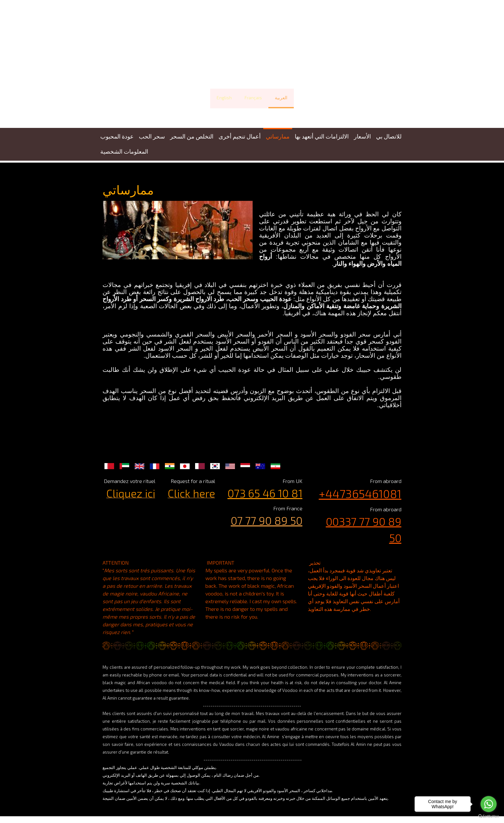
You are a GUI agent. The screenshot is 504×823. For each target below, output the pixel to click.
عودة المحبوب (117, 136)
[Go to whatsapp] (489, 804)
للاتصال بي (389, 136)
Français (253, 98)
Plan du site (199, 806)
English (224, 98)
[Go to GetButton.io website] (489, 816)
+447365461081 (363, 486)
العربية (281, 98)
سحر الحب (152, 136)
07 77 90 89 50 (268, 513)
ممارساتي (278, 136)
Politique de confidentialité (160, 806)
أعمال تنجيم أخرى (240, 136)
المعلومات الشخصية (124, 151)
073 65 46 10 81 (266, 486)
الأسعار (362, 136)
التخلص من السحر (192, 136)
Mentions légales (114, 806)
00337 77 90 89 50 (360, 514)
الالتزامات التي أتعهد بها (322, 136)
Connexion (396, 812)
